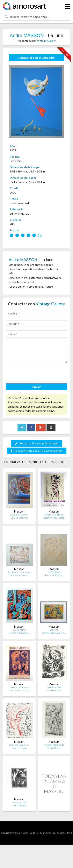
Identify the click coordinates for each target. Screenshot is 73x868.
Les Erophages (54, 572)
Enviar (37, 387)
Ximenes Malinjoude (54, 745)
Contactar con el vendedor (37, 58)
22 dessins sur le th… (19, 745)
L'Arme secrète (54, 687)
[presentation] (35, 374)
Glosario (61, 833)
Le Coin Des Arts (19, 518)
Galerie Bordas (54, 690)
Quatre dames (19, 630)
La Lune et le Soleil (19, 515)
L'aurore (54, 630)
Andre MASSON (27, 35)
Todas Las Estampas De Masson (37, 443)
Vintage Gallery (46, 41)
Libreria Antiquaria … (19, 575)
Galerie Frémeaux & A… (54, 633)
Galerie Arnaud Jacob (54, 518)
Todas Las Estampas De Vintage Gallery (37, 451)
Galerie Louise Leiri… (54, 515)
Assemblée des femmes (19, 572)
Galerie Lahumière (19, 687)
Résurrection (19, 802)
